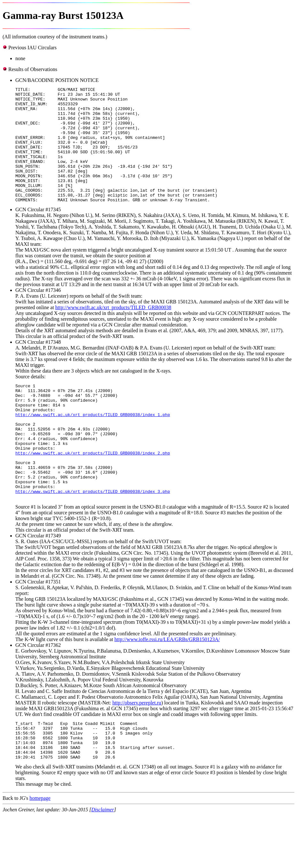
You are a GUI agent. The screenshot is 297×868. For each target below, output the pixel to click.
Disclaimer (103, 862)
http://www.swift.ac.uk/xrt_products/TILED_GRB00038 (113, 330)
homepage (40, 851)
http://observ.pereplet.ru (137, 748)
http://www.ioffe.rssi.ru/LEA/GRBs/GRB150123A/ (167, 684)
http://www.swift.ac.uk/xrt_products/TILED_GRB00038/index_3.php (93, 536)
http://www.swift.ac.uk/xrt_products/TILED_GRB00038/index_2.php (93, 490)
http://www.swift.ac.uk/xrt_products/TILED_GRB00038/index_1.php (93, 444)
